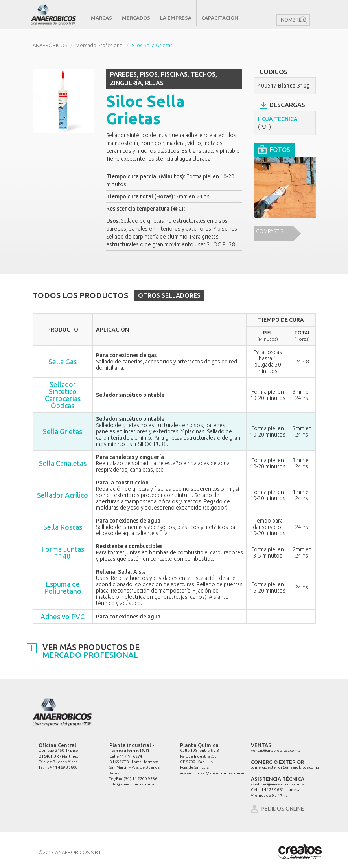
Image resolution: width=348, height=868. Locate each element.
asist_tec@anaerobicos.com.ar (278, 784)
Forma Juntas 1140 (63, 552)
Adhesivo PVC (63, 617)
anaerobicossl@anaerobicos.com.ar (212, 773)
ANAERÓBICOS (50, 45)
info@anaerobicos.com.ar (133, 784)
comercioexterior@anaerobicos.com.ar (286, 767)
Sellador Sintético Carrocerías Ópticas (63, 395)
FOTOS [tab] (274, 149)
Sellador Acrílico (63, 495)
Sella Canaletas (63, 463)
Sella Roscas (63, 527)
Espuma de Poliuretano (63, 587)
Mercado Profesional (99, 45)
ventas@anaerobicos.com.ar (276, 750)
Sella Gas (63, 362)
